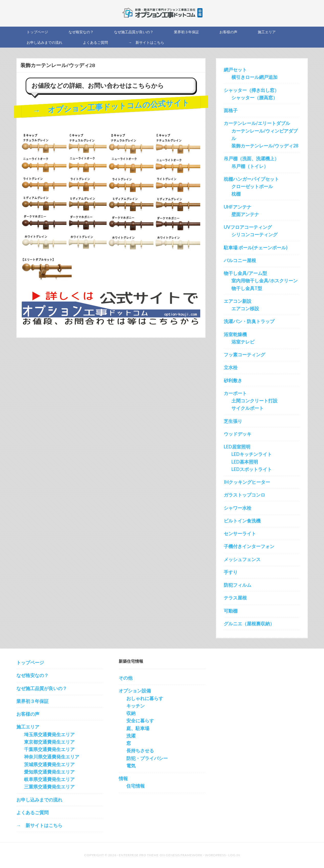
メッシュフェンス (242, 559)
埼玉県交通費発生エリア (49, 734)
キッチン (136, 706)
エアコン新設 (238, 301)
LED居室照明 (237, 447)
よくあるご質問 (32, 812)
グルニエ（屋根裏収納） (249, 624)
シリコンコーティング (254, 234)
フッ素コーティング (244, 355)
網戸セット (235, 70)
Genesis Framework (184, 855)
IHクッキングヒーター (247, 482)
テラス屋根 (235, 598)
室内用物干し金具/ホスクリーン (265, 281)
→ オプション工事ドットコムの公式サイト (111, 107)
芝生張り (233, 421)
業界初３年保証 (32, 701)
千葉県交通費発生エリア (49, 749)
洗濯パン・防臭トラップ (249, 321)
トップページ (30, 662)
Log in (234, 855)
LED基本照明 (245, 462)
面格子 (231, 110)
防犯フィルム (238, 585)
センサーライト (240, 533)
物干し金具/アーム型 (245, 273)
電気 (131, 766)
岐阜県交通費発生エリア (49, 779)
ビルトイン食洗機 (242, 521)
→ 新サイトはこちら (39, 825)
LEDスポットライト (252, 469)
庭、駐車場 (138, 728)
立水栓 (231, 367)
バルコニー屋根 (240, 260)
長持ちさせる (140, 751)
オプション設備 (135, 691)
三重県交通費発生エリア (49, 787)
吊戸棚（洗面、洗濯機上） (251, 158)
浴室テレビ (243, 342)
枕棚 (236, 194)
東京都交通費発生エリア (49, 742)
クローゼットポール (252, 186)
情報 (123, 778)
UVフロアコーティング (248, 227)
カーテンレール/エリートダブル (257, 123)
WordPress (215, 855)
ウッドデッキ (238, 434)
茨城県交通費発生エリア (49, 764)
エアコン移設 (245, 308)
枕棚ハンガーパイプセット (251, 179)
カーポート (235, 393)
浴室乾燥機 (235, 334)
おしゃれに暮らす (145, 698)
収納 (131, 713)
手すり (231, 572)
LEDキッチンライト (252, 454)
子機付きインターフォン (249, 546)
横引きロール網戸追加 (254, 77)
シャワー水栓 (238, 508)
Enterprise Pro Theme (139, 855)
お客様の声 (28, 714)
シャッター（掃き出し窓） (251, 90)
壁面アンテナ (245, 214)
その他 (126, 678)
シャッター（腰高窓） (254, 98)
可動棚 (231, 611)
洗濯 (131, 736)
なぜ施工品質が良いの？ (42, 688)
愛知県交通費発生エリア (49, 772)
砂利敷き (233, 380)
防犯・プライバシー (147, 758)
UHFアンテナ (238, 207)
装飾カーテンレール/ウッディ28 (265, 146)
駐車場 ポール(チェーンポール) (256, 248)
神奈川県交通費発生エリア (52, 757)
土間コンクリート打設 (254, 401)
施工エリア (28, 727)
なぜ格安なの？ (32, 675)
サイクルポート (248, 408)
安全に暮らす (140, 721)
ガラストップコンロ (244, 495)
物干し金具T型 (247, 288)
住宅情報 (136, 786)
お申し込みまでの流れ (39, 800)
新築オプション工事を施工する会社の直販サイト (162, 13)
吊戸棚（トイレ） (250, 166)
